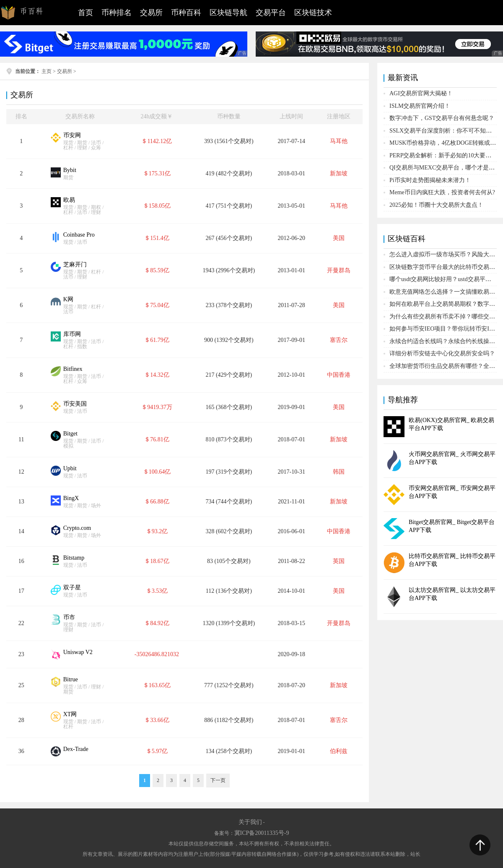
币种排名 (117, 13)
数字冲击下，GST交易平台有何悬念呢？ (442, 118)
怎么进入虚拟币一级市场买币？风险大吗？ (445, 254)
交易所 (151, 13)
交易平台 (271, 13)
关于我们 (250, 822)
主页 (47, 71)
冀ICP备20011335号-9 (262, 833)
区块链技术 (313, 13)
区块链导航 (228, 13)
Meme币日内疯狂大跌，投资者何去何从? (442, 192)
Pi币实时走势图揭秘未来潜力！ (430, 180)
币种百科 (186, 13)
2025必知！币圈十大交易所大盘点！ (436, 205)
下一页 (218, 780)
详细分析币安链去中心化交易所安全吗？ (442, 353)
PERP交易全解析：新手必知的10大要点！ (443, 155)
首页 (86, 13)
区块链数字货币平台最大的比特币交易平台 (445, 267)
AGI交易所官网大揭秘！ (421, 93)
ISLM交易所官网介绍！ (420, 106)
